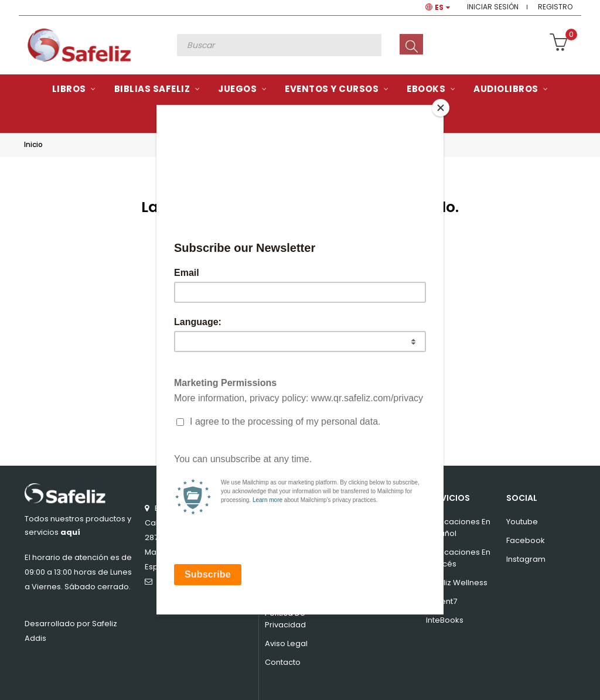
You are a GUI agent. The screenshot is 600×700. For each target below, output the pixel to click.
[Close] (441, 108)
